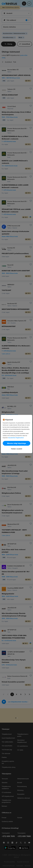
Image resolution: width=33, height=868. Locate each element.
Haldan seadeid (16, 449)
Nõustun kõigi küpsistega (17, 443)
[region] (16, 434)
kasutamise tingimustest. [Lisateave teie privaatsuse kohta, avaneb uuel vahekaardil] (16, 438)
